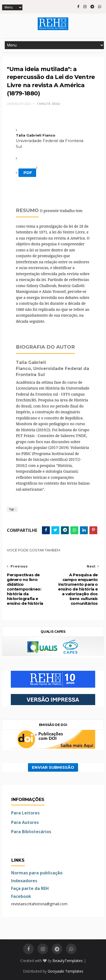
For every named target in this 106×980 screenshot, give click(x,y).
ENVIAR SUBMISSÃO (53, 767)
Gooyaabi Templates (66, 971)
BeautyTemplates (68, 961)
